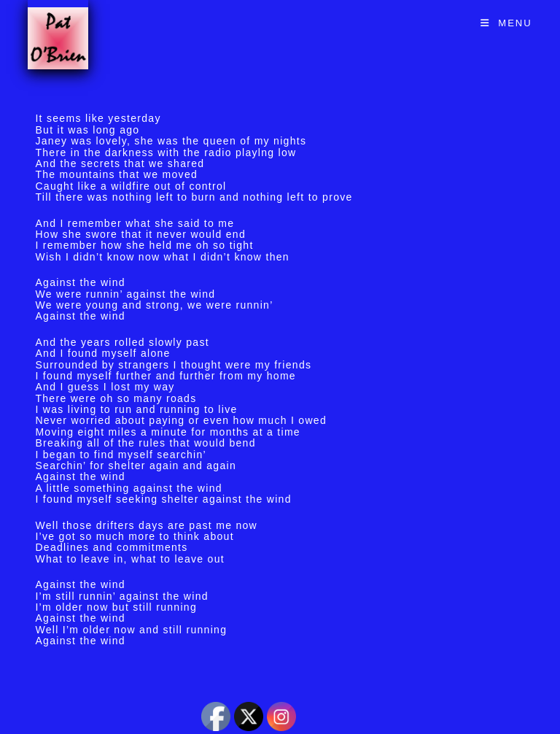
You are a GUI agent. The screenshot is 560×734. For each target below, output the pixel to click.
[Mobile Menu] (506, 23)
